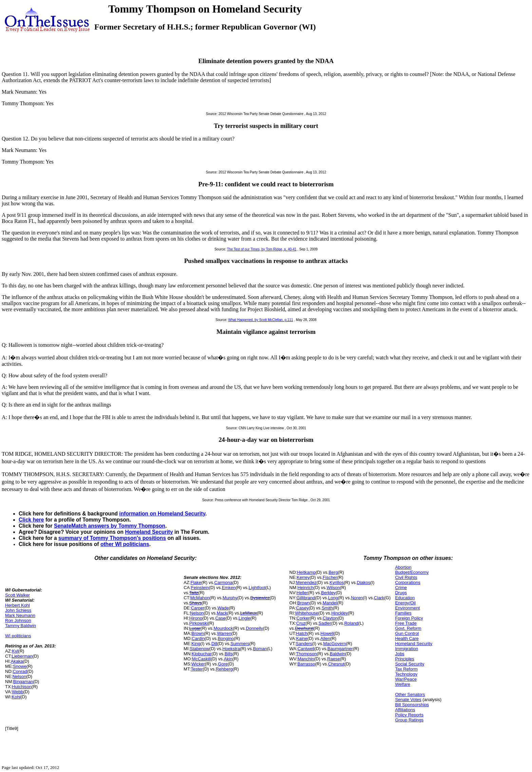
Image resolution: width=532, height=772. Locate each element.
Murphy (230, 598)
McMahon (200, 598)
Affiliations (405, 710)
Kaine (302, 638)
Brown (198, 633)
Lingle (244, 618)
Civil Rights (406, 577)
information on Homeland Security (162, 514)
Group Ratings (409, 720)
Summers (240, 644)
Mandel (330, 603)
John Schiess (18, 610)
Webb (18, 692)
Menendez (306, 582)
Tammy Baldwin (21, 626)
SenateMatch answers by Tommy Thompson (110, 526)
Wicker (198, 664)
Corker (303, 618)
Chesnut (336, 664)
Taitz (194, 593)
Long (333, 598)
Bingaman (23, 682)
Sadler (325, 623)
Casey (302, 608)
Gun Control (407, 633)
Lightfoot (257, 588)
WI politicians (18, 636)
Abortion (403, 567)
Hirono (196, 618)
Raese (334, 659)
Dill (214, 644)
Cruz (301, 623)
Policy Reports (409, 715)
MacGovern (335, 644)
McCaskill (202, 659)
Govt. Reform (408, 628)
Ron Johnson (18, 620)
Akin (228, 659)
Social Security (410, 664)
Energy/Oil (405, 603)
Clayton (330, 618)
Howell (327, 633)
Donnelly (255, 628)
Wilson (333, 588)
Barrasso (306, 664)
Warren (224, 633)
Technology (406, 674)
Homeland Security (149, 532)
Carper (198, 608)
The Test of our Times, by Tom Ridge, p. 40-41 (262, 249)
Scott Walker (17, 595)
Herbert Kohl (17, 605)
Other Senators (410, 694)
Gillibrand (306, 598)
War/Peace (406, 679)
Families (403, 613)
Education (405, 598)
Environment (407, 608)
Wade (223, 608)
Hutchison (22, 687)
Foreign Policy (409, 618)
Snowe (20, 666)
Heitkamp (306, 572)
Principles (404, 659)
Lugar (195, 628)
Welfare (403, 684)
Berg (333, 572)
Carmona (223, 582)
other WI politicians (125, 544)
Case (220, 618)
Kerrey (303, 577)
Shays (195, 603)
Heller (302, 593)
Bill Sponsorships (412, 705)
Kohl (16, 697)
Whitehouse (307, 613)
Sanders (304, 644)
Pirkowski (199, 623)
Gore (223, 664)
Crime (401, 588)
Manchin (306, 659)
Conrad (20, 671)
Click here (31, 520)
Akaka (17, 661)
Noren (357, 598)
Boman (260, 649)
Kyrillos (337, 582)
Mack (222, 613)
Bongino (226, 638)
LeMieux (249, 613)
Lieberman (22, 656)
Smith (327, 608)
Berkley (328, 593)
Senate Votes (408, 700)
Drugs (401, 593)
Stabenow (199, 649)
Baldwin (338, 654)
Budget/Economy (412, 572)
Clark (379, 598)
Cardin (198, 638)
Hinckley (339, 613)
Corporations (407, 582)
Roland (351, 623)
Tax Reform (406, 669)
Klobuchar (202, 654)
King (196, 644)
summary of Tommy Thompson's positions (112, 538)
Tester (197, 669)
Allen (325, 638)
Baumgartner (340, 649)
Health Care (407, 638)
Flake (196, 582)
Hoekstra (231, 649)
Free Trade (406, 623)
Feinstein (200, 588)
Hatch (302, 633)
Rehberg (224, 669)
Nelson (19, 676)
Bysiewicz (260, 598)
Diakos (364, 582)
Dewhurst (304, 628)
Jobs (400, 654)
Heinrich (306, 588)
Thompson (306, 654)
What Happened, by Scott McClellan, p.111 (261, 320)
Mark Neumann (20, 615)
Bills (229, 654)
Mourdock (223, 628)
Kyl (15, 651)
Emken (229, 588)
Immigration (406, 649)
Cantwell (306, 649)
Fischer (330, 577)
